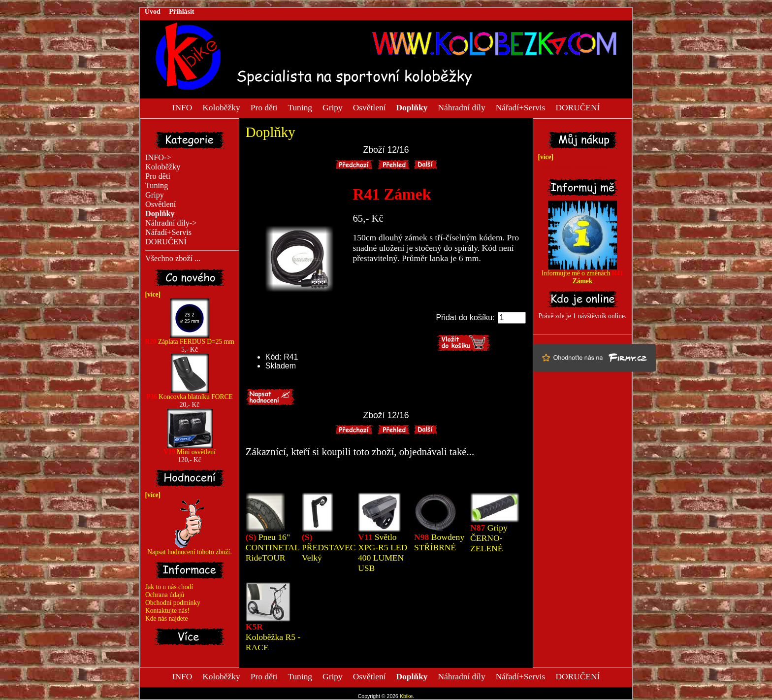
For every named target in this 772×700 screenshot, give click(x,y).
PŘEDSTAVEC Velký (329, 547)
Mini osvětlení (189, 449)
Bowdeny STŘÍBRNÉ (439, 542)
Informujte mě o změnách (582, 274)
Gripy (333, 107)
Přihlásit (181, 12)
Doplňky (271, 132)
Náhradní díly (461, 107)
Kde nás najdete (167, 618)
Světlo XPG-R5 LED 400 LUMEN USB (383, 552)
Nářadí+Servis (521, 107)
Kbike (406, 696)
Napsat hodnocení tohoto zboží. (190, 549)
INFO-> (158, 158)
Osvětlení (370, 107)
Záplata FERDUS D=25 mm (190, 339)
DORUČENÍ (578, 107)
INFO (182, 107)
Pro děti (264, 107)
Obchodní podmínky (173, 603)
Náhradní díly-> (171, 223)
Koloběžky (221, 107)
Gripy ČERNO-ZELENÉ (489, 538)
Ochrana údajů (165, 595)
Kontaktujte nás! (167, 611)
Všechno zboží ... (173, 259)
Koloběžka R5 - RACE (273, 637)
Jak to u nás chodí (169, 587)
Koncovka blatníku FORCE (190, 394)
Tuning (300, 107)
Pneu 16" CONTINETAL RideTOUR (273, 547)
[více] (151, 294)
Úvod (153, 12)
